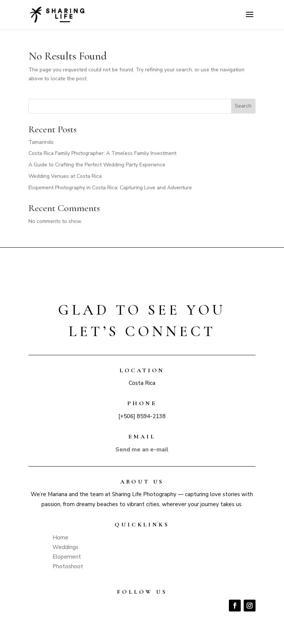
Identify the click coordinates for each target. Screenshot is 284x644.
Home (60, 538)
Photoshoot (68, 566)
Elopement (67, 557)
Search (243, 106)
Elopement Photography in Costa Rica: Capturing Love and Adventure (110, 188)
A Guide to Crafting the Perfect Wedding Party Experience (97, 165)
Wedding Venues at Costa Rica (65, 176)
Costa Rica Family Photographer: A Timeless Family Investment (102, 153)
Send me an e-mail (142, 450)
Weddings (65, 547)
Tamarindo (41, 142)
